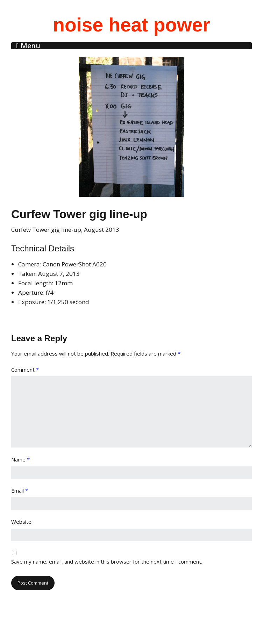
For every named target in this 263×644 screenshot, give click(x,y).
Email (20, 491)
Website (21, 522)
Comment (25, 370)
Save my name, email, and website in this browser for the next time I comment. (107, 561)
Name (20, 459)
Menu (30, 46)
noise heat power (131, 25)
